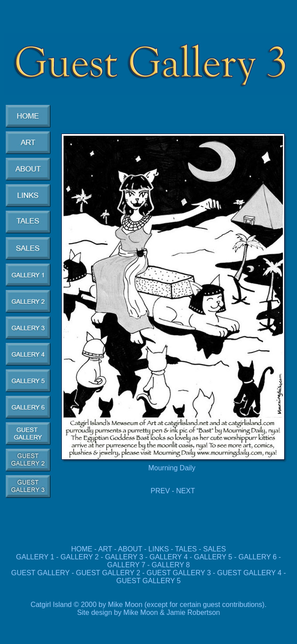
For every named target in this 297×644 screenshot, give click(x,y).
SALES (214, 549)
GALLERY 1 (35, 557)
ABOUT (130, 549)
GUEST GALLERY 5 (149, 581)
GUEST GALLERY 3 (180, 573)
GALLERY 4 (169, 557)
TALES (186, 549)
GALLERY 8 (171, 565)
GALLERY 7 (126, 565)
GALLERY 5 (214, 557)
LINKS (158, 549)
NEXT (186, 491)
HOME (82, 549)
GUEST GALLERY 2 (109, 573)
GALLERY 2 (80, 557)
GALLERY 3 (124, 557)
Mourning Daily (173, 468)
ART (105, 549)
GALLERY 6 (258, 557)
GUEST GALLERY (40, 573)
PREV (160, 491)
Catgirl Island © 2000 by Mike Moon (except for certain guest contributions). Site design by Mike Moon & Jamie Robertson (148, 609)
